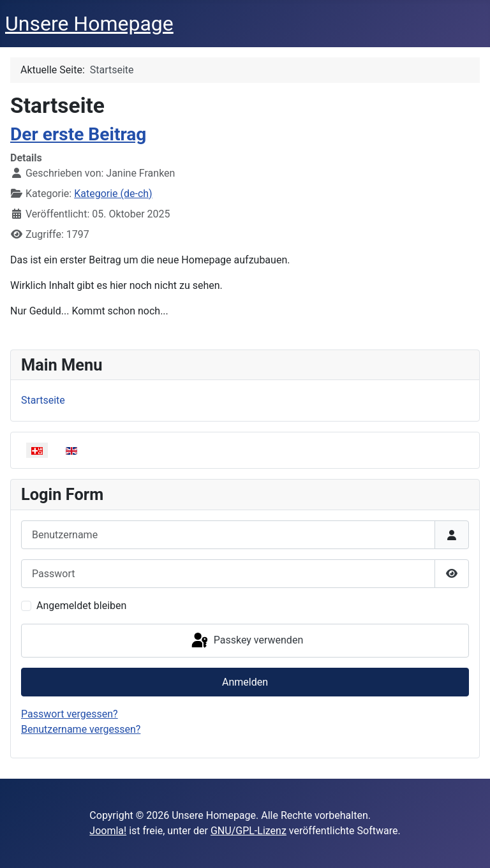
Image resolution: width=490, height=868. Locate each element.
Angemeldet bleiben (81, 606)
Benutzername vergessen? (81, 729)
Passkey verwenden (246, 641)
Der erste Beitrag (78, 134)
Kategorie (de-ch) (113, 194)
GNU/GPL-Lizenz (249, 831)
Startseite (43, 400)
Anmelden (245, 682)
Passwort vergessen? (70, 714)
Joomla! (108, 831)
